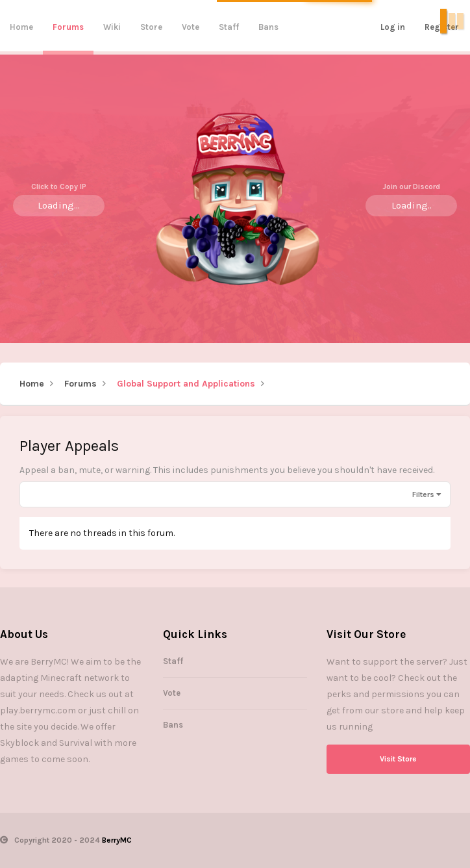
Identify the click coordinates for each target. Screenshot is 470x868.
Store (151, 27)
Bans (268, 27)
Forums (68, 27)
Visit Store (398, 759)
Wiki (112, 27)
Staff (229, 27)
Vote (191, 27)
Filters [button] (423, 494)
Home (21, 27)
